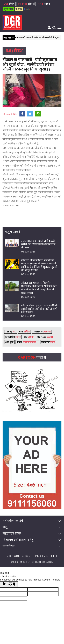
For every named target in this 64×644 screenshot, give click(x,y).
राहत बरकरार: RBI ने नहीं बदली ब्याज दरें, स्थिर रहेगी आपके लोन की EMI (38, 244)
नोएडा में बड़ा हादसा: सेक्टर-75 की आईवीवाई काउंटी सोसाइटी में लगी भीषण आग (40, 309)
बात (29, 337)
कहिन (44, 4)
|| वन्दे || (27, 342)
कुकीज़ (54, 556)
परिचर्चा (26, 4)
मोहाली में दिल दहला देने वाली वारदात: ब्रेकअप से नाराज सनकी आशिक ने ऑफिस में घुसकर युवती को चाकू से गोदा (39, 265)
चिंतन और (13, 337)
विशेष (9, 4)
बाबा (24, 332)
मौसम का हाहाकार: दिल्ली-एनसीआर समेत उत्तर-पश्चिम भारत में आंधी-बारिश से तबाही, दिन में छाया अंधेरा (39, 288)
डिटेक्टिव (48, 342)
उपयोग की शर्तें (14, 556)
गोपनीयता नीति (41, 556)
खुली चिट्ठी (8, 9)
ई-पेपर (19, 9)
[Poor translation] (12, 584)
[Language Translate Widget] (26, 8)
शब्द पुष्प (9, 342)
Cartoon (45, 337)
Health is (42, 332)
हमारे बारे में (27, 556)
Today (11, 332)
